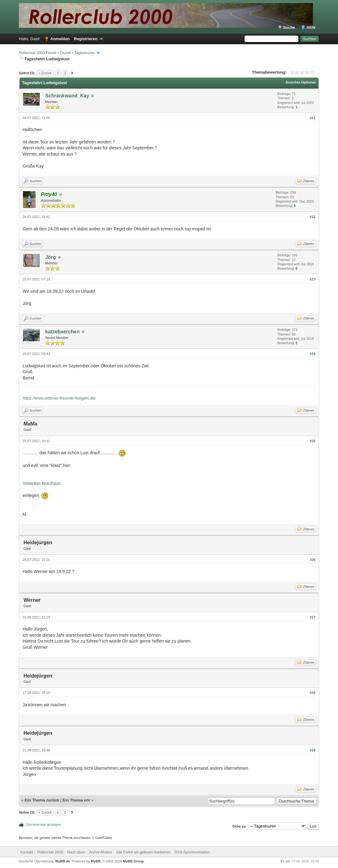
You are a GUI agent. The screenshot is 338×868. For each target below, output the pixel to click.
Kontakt (27, 852)
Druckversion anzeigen (44, 824)
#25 (313, 441)
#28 (313, 693)
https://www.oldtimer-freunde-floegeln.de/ (59, 398)
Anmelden (60, 39)
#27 (313, 617)
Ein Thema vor (76, 800)
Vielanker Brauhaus (41, 483)
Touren (65, 53)
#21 (313, 118)
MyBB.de (63, 861)
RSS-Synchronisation (192, 852)
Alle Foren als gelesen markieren (143, 852)
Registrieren (86, 39)
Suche (289, 27)
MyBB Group (133, 861)
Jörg (51, 257)
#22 (313, 217)
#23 (313, 279)
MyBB (95, 861)
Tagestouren (84, 53)
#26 (313, 560)
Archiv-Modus (100, 852)
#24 (313, 354)
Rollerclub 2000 (50, 852)
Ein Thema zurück (42, 800)
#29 (313, 750)
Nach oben (76, 852)
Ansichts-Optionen (301, 82)
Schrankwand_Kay (67, 96)
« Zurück (45, 73)
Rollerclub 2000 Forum (38, 53)
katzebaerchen (62, 332)
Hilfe (311, 27)
